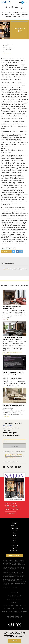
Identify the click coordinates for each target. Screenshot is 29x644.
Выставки (15, 538)
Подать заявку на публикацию (14, 606)
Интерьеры (14, 526)
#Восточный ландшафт (19, 387)
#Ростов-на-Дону (7, 354)
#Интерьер (5, 319)
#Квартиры (11, 352)
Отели (14, 543)
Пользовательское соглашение (15, 609)
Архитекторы (14, 531)
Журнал (14, 548)
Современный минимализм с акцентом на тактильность (12, 338)
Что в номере (10, 513)
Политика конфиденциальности (14, 612)
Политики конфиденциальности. (15, 636)
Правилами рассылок (11, 457)
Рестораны (15, 545)
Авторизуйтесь (6, 269)
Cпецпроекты (15, 550)
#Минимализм (18, 352)
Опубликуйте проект (15, 555)
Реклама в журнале (15, 599)
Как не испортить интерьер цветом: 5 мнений (12, 307)
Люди (15, 535)
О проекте (14, 593)
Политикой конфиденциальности (14, 456)
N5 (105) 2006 (7, 53)
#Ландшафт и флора (8, 387)
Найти (20, 2)
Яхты (14, 540)
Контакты (15, 602)
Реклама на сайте (14, 596)
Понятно (14, 641)
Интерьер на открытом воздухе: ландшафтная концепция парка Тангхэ (13, 374)
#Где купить (6, 416)
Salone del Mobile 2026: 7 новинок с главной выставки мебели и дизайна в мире (14, 407)
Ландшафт (15, 528)
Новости (14, 523)
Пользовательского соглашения (13, 454)
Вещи (15, 533)
